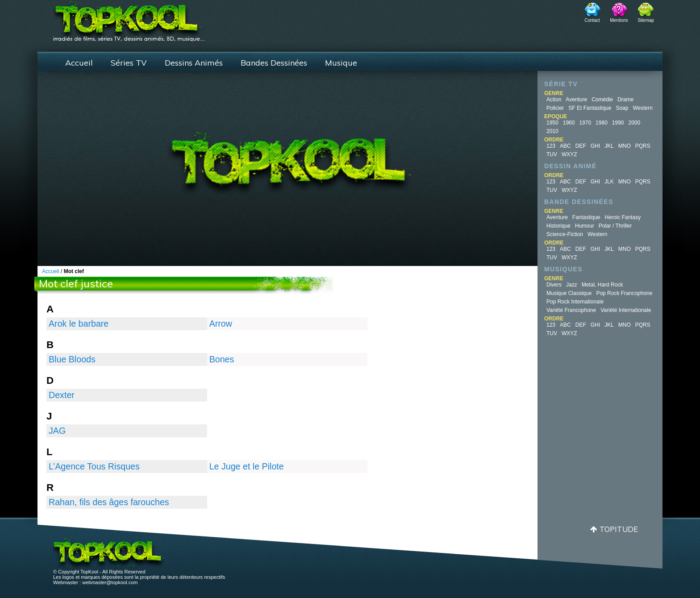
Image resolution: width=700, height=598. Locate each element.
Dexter (62, 395)
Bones (222, 359)
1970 (585, 123)
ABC (565, 146)
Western (642, 108)
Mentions (619, 20)
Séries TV (129, 63)
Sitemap (646, 20)
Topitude (619, 529)
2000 (635, 123)
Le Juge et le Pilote (247, 466)
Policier (555, 108)
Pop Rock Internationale (575, 302)
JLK (609, 182)
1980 (602, 123)
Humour (585, 226)
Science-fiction (565, 234)
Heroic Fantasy (623, 217)
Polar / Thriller (615, 226)
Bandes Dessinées (274, 63)
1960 (569, 123)
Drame (625, 100)
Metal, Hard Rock (602, 285)
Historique (558, 226)
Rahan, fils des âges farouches (109, 502)
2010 (552, 131)
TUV (552, 154)
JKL (609, 146)
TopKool (129, 18)
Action (554, 100)
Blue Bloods (72, 359)
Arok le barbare (79, 324)
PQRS (643, 146)
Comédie (602, 100)
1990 (618, 123)
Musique (341, 63)
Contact (592, 20)
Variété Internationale (626, 310)
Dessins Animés (194, 63)
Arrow (221, 324)
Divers (554, 285)
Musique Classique (569, 293)
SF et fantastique (590, 108)
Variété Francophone (571, 310)
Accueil (79, 63)
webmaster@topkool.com (110, 582)
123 (551, 146)
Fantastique (586, 217)
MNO (625, 146)
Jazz (572, 285)
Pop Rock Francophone (624, 293)
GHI (595, 146)
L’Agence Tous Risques (94, 466)
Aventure (576, 100)
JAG (57, 431)
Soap (622, 108)
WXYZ (569, 154)
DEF (581, 146)
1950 (552, 123)
